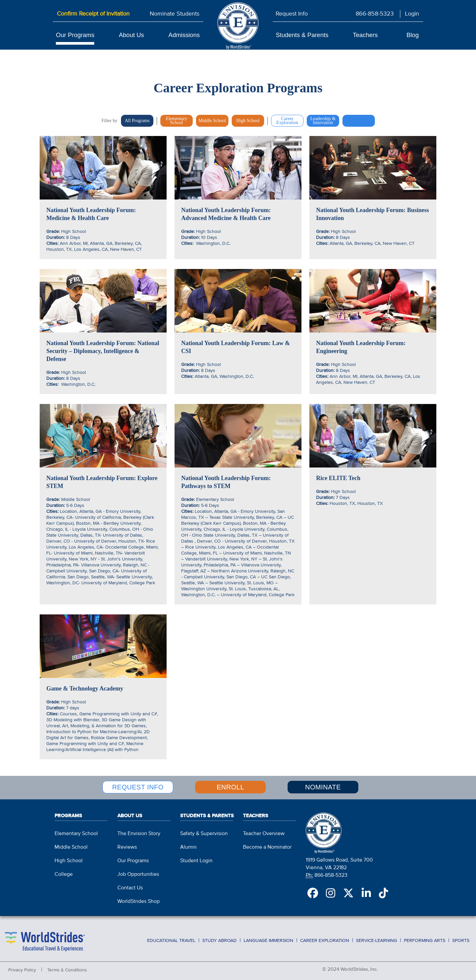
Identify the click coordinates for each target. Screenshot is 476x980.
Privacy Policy (22, 968)
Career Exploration (325, 939)
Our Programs (75, 35)
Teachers (365, 35)
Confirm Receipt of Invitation (93, 14)
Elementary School (76, 832)
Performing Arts (425, 939)
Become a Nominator (267, 846)
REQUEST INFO (138, 787)
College (64, 873)
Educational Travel (171, 939)
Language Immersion (268, 939)
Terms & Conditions (67, 968)
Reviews (127, 846)
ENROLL (230, 787)
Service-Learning (377, 939)
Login (412, 14)
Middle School (71, 846)
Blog (413, 35)
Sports (461, 939)
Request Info (292, 14)
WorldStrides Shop (139, 900)
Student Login (196, 859)
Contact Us (130, 886)
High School (69, 859)
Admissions (184, 35)
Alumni (188, 846)
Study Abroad (219, 939)
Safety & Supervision (204, 832)
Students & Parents (302, 35)
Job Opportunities (138, 873)
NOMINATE (323, 787)
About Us (131, 35)
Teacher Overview (264, 832)
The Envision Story (139, 832)
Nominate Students (175, 14)
